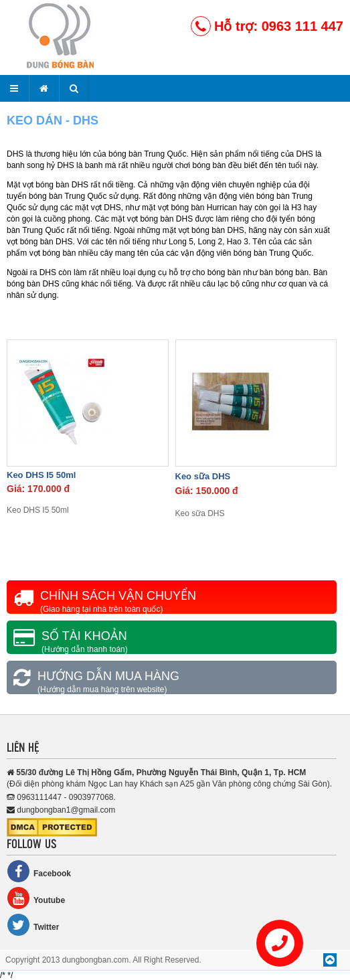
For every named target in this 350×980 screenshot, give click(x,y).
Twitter (33, 925)
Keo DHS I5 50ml (41, 475)
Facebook (39, 871)
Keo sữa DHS (203, 476)
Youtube (36, 898)
